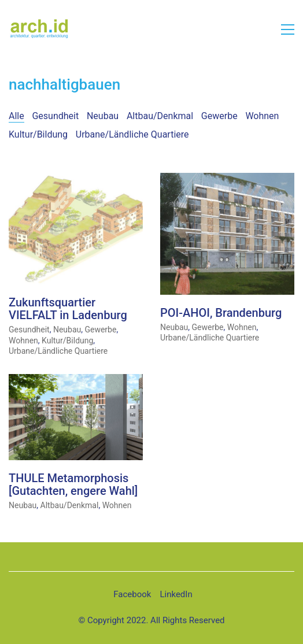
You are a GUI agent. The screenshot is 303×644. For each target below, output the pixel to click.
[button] (288, 29)
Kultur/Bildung (38, 134)
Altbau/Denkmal (160, 116)
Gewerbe (219, 116)
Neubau (103, 116)
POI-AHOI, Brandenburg (221, 313)
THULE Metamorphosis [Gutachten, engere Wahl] (73, 484)
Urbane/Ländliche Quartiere (132, 134)
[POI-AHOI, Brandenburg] (227, 234)
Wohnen (262, 116)
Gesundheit (55, 116)
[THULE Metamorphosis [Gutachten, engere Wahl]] (76, 418)
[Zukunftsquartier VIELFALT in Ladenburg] (76, 229)
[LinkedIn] (176, 595)
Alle (16, 116)
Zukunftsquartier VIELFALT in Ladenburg (68, 309)
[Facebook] (132, 595)
